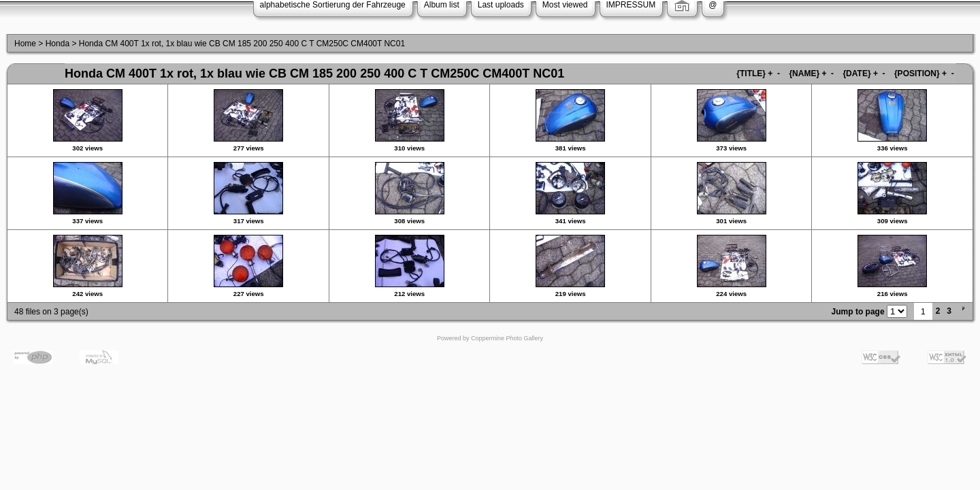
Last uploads (501, 5)
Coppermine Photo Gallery (507, 338)
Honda (58, 44)
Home (25, 44)
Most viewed (565, 5)
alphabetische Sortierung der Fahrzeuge (333, 5)
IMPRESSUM (631, 5)
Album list (442, 5)
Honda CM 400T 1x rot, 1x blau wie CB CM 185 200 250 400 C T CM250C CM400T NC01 (242, 44)
